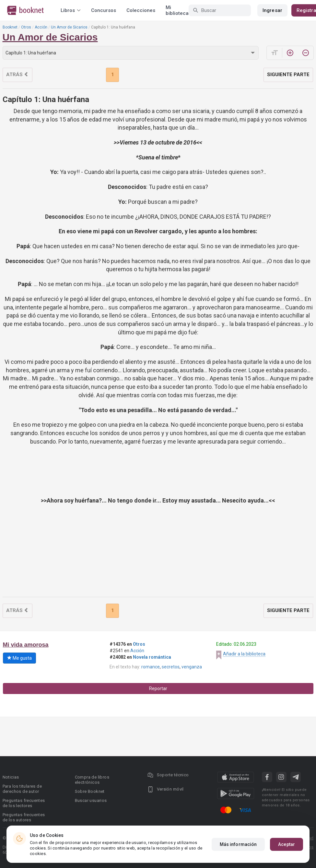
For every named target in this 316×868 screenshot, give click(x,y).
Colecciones (141, 10)
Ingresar (272, 10)
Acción (41, 27)
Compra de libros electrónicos (92, 780)
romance (151, 667)
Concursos (104, 10)
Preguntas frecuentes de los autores (24, 817)
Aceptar (287, 844)
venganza (192, 667)
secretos (171, 667)
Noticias (11, 777)
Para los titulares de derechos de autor (22, 789)
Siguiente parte (288, 75)
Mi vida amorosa (26, 645)
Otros (26, 27)
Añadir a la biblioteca (244, 654)
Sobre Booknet (90, 791)
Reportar (158, 689)
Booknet (10, 27)
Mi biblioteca (177, 10)
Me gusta (19, 658)
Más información (238, 844)
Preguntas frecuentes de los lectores (24, 803)
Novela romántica (152, 657)
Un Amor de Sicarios (69, 27)
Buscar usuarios (91, 800)
